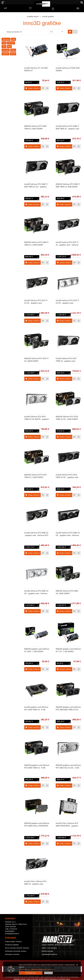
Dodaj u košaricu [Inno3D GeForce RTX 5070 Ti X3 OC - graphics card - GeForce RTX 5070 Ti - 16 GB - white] (64, 321)
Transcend (6, 39)
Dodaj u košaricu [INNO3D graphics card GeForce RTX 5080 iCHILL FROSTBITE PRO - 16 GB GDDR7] (33, 844)
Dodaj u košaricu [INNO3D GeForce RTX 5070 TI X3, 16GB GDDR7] (33, 379)
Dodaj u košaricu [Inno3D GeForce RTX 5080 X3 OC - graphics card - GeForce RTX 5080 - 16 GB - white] (33, 611)
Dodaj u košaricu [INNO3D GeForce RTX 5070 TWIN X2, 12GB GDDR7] (33, 495)
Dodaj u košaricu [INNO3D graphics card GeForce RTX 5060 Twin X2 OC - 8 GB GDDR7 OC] (64, 785)
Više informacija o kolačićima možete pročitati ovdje (37, 969)
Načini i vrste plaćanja (49, 948)
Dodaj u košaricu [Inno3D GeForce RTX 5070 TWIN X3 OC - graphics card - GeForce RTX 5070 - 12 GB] (64, 495)
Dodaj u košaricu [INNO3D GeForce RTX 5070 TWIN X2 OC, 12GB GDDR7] (64, 437)
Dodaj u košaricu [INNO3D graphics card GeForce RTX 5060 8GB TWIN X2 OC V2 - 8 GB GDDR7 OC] (64, 727)
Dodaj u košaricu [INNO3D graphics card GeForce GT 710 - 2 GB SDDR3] (64, 669)
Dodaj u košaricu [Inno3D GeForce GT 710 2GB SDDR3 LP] (33, 88)
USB (13, 39)
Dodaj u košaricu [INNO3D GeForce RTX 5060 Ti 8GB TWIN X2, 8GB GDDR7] (64, 204)
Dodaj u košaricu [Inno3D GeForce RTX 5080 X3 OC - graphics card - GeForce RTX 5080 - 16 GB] (64, 553)
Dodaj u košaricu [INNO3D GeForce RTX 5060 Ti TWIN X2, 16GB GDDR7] (33, 263)
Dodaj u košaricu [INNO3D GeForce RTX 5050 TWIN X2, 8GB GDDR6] (33, 146)
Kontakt (44, 942)
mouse (13, 54)
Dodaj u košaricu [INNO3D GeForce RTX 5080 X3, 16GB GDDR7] (64, 611)
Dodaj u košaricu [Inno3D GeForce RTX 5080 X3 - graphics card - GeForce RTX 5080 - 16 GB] (33, 553)
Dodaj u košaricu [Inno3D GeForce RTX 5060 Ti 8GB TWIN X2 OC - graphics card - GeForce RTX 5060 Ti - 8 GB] (33, 204)
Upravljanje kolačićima (49, 954)
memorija (11, 43)
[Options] (49, 973)
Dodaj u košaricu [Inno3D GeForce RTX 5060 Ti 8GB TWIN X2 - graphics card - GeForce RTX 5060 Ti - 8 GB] (64, 146)
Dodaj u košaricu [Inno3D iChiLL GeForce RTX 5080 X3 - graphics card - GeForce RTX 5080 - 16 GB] (33, 902)
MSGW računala (47, 951)
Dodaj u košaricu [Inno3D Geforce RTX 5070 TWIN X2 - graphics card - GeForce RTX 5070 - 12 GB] (64, 379)
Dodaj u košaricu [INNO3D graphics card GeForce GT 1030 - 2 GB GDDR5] (33, 669)
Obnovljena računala (12, 954)
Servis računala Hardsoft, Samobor (17, 948)
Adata (13, 50)
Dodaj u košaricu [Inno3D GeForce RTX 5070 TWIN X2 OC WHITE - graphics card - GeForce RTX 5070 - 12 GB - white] (33, 437)
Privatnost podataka (12, 945)
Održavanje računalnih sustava (16, 951)
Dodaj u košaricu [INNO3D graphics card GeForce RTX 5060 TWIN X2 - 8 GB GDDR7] (33, 785)
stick (4, 43)
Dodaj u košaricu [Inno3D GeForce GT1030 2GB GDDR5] (64, 88)
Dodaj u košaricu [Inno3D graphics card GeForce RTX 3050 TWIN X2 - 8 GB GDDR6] (33, 727)
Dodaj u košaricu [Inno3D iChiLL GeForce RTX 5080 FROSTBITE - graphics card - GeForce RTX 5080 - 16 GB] (64, 844)
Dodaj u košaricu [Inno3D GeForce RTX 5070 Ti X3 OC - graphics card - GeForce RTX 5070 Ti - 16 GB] (33, 321)
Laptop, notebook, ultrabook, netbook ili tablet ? (58, 945)
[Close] (31, 973)
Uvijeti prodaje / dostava (13, 942)
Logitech (5, 54)
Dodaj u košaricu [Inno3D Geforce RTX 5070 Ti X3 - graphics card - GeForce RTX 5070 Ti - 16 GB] (64, 263)
